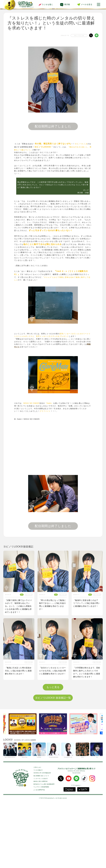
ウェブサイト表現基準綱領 (41, 851)
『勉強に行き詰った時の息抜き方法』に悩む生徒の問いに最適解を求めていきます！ (18, 671)
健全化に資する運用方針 (41, 846)
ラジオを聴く (46, 5)
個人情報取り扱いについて (41, 840)
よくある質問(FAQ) (39, 854)
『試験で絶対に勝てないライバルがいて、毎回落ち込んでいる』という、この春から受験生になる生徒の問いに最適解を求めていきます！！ (18, 606)
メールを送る (87, 4)
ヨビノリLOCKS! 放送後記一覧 (53, 762)
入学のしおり (37, 832)
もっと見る (53, 752)
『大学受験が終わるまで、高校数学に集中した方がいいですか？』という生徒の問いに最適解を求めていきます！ (87, 672)
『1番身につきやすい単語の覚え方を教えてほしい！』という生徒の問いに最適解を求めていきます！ (53, 737)
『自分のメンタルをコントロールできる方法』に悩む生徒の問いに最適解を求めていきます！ (52, 671)
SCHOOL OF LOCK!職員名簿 (42, 837)
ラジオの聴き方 (38, 835)
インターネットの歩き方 (41, 843)
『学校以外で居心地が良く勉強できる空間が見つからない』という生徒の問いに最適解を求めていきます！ (18, 737)
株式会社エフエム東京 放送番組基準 (44, 849)
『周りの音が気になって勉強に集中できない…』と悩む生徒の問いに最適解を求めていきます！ (52, 605)
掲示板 (67, 4)
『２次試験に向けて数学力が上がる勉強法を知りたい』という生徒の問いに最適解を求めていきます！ (87, 737)
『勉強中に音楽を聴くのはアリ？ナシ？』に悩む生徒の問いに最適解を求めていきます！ (87, 603)
